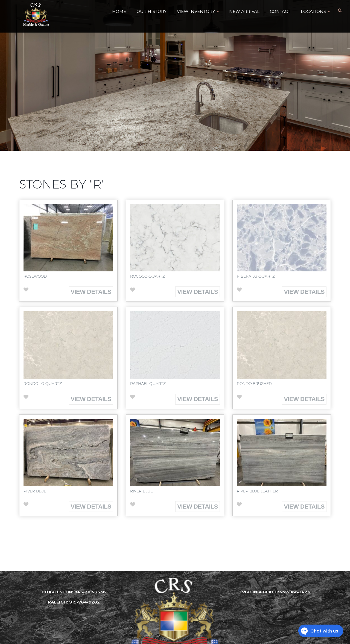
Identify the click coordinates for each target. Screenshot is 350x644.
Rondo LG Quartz (43, 384)
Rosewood (35, 276)
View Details (91, 292)
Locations (315, 11)
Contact (280, 11)
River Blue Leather (257, 491)
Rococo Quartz (148, 276)
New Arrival (244, 11)
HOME (119, 11)
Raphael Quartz (148, 384)
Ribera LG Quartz (256, 276)
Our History (151, 11)
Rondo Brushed (254, 384)
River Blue (35, 491)
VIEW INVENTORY (198, 11)
